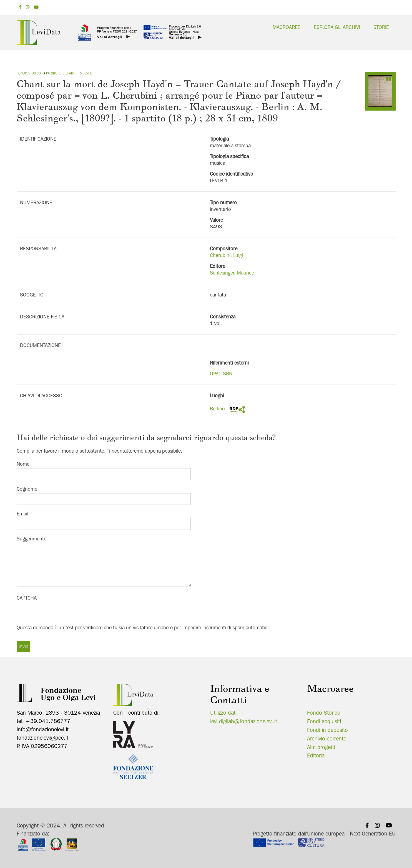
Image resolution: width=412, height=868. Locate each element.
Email (22, 514)
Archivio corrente (327, 739)
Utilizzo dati (223, 713)
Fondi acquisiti (324, 721)
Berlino (217, 409)
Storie (381, 27)
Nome (23, 464)
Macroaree (287, 27)
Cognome (27, 489)
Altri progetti (321, 747)
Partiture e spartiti (62, 73)
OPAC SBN (221, 374)
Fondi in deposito (327, 730)
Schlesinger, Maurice (232, 273)
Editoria (316, 755)
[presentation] (59, 613)
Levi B (87, 73)
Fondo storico (29, 73)
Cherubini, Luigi (226, 255)
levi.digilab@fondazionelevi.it (244, 721)
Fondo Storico (324, 713)
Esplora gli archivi (337, 27)
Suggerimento (32, 539)
